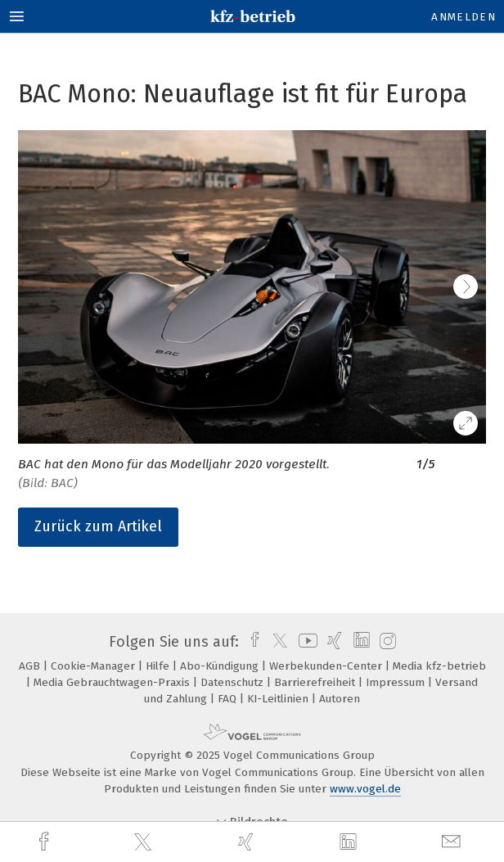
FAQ (229, 699)
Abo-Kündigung (221, 666)
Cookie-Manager (94, 666)
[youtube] (305, 642)
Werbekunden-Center (327, 666)
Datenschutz (234, 682)
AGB (31, 666)
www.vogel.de (365, 789)
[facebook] (46, 842)
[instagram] (386, 642)
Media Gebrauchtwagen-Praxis (113, 682)
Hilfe (159, 666)
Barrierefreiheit (316, 682)
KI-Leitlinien (279, 699)
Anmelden (464, 17)
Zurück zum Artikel (98, 526)
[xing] (248, 842)
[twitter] (145, 842)
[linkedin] (350, 842)
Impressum (397, 682)
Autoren (340, 699)
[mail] (453, 842)
